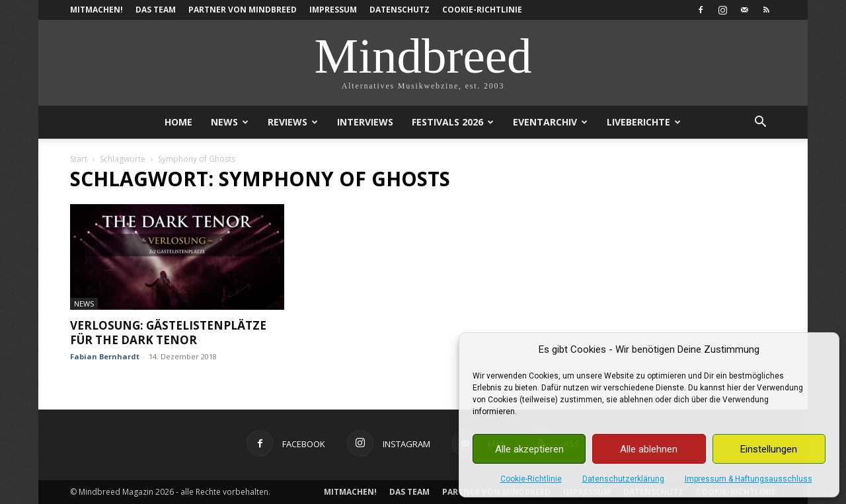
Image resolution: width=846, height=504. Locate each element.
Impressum (333, 10)
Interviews (365, 122)
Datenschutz (400, 10)
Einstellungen (769, 449)
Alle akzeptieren (529, 449)
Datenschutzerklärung (623, 479)
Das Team (156, 10)
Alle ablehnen (649, 449)
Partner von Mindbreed (243, 10)
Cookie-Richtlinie (531, 479)
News (230, 122)
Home (178, 122)
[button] (760, 123)
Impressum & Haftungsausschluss (749, 479)
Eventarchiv (550, 122)
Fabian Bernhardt (105, 356)
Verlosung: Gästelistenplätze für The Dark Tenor (168, 333)
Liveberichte (644, 122)
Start (79, 159)
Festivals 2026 (453, 122)
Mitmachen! (96, 10)
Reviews (293, 122)
